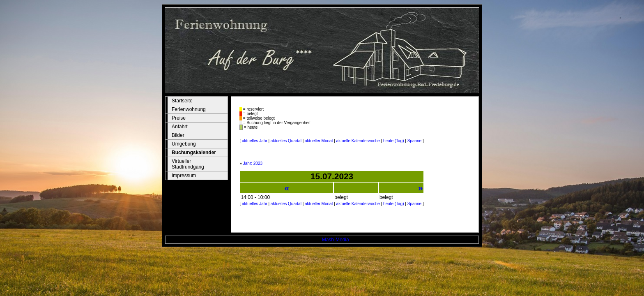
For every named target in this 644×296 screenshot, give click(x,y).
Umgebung (184, 144)
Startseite (182, 101)
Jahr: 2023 (253, 163)
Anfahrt (180, 127)
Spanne (414, 141)
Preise (179, 118)
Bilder (178, 135)
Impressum (184, 176)
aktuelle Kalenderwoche (358, 141)
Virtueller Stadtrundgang (188, 164)
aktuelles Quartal (286, 141)
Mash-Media (336, 240)
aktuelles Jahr (255, 141)
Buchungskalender (194, 153)
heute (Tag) (394, 141)
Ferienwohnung (189, 109)
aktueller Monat (319, 141)
